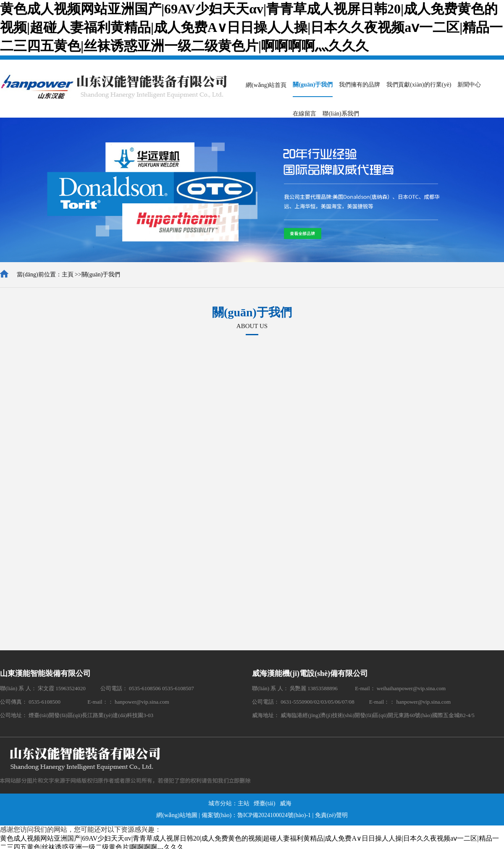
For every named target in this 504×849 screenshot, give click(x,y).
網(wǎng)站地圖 (177, 815)
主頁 (68, 275)
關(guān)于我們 (101, 275)
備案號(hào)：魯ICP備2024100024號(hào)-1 (256, 815)
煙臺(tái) (264, 803)
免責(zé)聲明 (331, 815)
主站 (244, 803)
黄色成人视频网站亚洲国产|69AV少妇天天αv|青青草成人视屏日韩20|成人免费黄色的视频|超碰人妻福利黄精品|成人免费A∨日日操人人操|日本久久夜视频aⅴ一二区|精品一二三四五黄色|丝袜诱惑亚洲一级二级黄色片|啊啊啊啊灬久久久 (251, 27)
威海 (286, 803)
